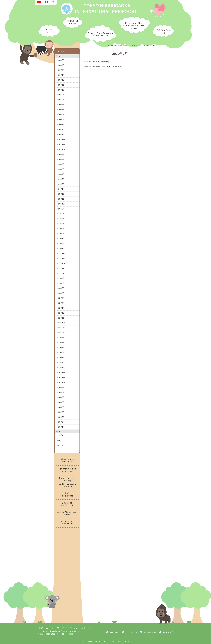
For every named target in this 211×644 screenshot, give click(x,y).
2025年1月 (61, 135)
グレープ (60, 445)
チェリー (60, 450)
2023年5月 (61, 229)
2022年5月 (61, 288)
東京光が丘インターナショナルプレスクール (65, 628)
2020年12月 (61, 372)
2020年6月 (61, 402)
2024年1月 (61, 189)
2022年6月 (61, 283)
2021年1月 (61, 368)
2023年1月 (61, 249)
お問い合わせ (114, 632)
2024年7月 (61, 159)
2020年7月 (61, 397)
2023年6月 (61, 224)
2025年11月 (61, 85)
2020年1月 (61, 427)
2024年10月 (61, 149)
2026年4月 (61, 65)
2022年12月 (61, 253)
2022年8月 (61, 273)
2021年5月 (61, 348)
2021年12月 (61, 313)
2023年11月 (61, 199)
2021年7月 (61, 338)
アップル (60, 435)
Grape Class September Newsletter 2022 (110, 66)
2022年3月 (61, 298)
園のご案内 (72, 23)
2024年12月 (61, 139)
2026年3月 (61, 70)
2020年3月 (61, 417)
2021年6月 (61, 343)
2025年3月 (61, 125)
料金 (163, 30)
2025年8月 (61, 100)
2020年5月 (61, 407)
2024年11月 (61, 144)
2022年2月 (61, 303)
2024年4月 (61, 174)
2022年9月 (61, 268)
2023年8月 (61, 214)
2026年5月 (61, 60)
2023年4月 (61, 234)
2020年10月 (61, 382)
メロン (59, 440)
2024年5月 (61, 169)
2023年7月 (61, 219)
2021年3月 (61, 358)
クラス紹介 (134, 24)
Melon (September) (103, 62)
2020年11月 (61, 377)
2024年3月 (61, 179)
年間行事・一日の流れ (100, 33)
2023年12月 (61, 194)
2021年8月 (61, 333)
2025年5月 (61, 115)
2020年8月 (61, 392)
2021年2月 (61, 363)
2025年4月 (61, 120)
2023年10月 (61, 204)
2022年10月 (61, 263)
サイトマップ (168, 632)
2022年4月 (61, 293)
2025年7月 (61, 105)
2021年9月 (61, 328)
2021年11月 (61, 318)
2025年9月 (61, 95)
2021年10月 (61, 323)
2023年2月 (61, 244)
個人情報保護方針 (150, 632)
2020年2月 (61, 422)
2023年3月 (61, 239)
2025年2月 (61, 130)
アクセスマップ (131, 632)
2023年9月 (61, 209)
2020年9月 (61, 387)
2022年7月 (61, 278)
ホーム (48, 30)
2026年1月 (61, 75)
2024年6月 (61, 164)
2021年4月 (61, 353)
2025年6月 (61, 110)
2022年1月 (61, 308)
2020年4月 (61, 412)
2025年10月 (61, 90)
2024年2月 (61, 184)
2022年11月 (61, 258)
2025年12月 (61, 80)
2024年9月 (61, 154)
